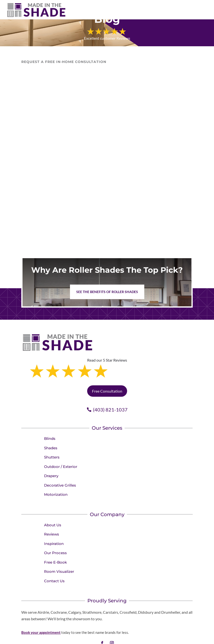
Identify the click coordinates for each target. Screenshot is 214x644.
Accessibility (178, 639)
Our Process (55, 532)
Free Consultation (107, 370)
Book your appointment (41, 612)
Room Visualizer (59, 551)
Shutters (52, 437)
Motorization (56, 474)
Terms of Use (156, 639)
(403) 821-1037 (110, 389)
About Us (53, 504)
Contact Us (54, 560)
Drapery (51, 455)
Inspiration (54, 523)
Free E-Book (55, 542)
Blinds (50, 418)
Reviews (52, 514)
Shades (51, 427)
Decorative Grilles (60, 465)
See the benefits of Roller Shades (107, 292)
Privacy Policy (133, 639)
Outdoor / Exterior (61, 446)
